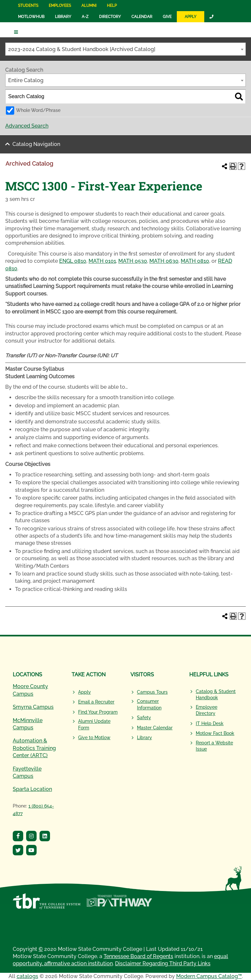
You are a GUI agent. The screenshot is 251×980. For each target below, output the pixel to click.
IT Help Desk (210, 723)
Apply (191, 17)
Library (63, 17)
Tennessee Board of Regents (138, 956)
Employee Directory (207, 710)
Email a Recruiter (96, 702)
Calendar (142, 17)
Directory (110, 17)
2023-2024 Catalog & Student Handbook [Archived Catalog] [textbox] (82, 49)
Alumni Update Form (94, 724)
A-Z (85, 17)
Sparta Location (32, 789)
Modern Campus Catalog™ (209, 976)
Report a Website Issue (214, 746)
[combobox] (125, 49)
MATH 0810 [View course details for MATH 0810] (195, 261)
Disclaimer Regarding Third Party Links (163, 963)
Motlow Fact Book (215, 733)
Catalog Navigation (36, 144)
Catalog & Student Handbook (216, 695)
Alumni (89, 6)
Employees (60, 6)
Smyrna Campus (33, 707)
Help (112, 6)
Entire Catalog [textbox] (26, 80)
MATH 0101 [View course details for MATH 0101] (102, 261)
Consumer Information (149, 704)
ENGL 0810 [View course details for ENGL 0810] (73, 261)
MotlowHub (31, 17)
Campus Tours (152, 692)
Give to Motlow (94, 738)
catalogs (27, 976)
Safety (144, 718)
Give (167, 17)
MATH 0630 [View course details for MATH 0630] (164, 261)
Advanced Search (27, 126)
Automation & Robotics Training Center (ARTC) (34, 748)
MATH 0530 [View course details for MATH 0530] (133, 261)
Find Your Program (98, 712)
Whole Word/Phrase (38, 110)
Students (28, 6)
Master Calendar (155, 728)
